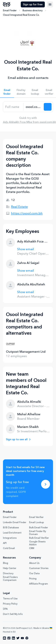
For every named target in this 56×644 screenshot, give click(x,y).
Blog (6, 563)
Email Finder (10, 10)
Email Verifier (36, 517)
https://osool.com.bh (27, 213)
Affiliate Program (39, 584)
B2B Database (11, 527)
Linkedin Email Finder (15, 522)
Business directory (33, 10)
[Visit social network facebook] (9, 638)
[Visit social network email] (4, 638)
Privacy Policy (10, 604)
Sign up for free (33, 4)
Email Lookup (37, 522)
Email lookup (35, 92)
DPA (5, 609)
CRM (32, 548)
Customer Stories (39, 568)
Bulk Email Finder (39, 527)
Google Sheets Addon (37, 543)
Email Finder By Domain (38, 533)
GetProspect (7, 4)
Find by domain (21, 92)
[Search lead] (48, 107)
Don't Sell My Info (13, 614)
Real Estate (19, 207)
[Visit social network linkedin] (13, 638)
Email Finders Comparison (10, 578)
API (5, 543)
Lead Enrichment (12, 533)
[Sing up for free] (46, 484)
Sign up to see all (17, 439)
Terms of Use (10, 598)
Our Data (34, 573)
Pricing (33, 578)
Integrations (10, 538)
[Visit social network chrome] (27, 638)
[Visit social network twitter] (18, 638)
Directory (8, 573)
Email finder (7, 92)
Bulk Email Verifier (39, 538)
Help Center (10, 568)
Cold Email (9, 548)
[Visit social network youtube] (22, 638)
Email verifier (49, 92)
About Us (34, 563)
